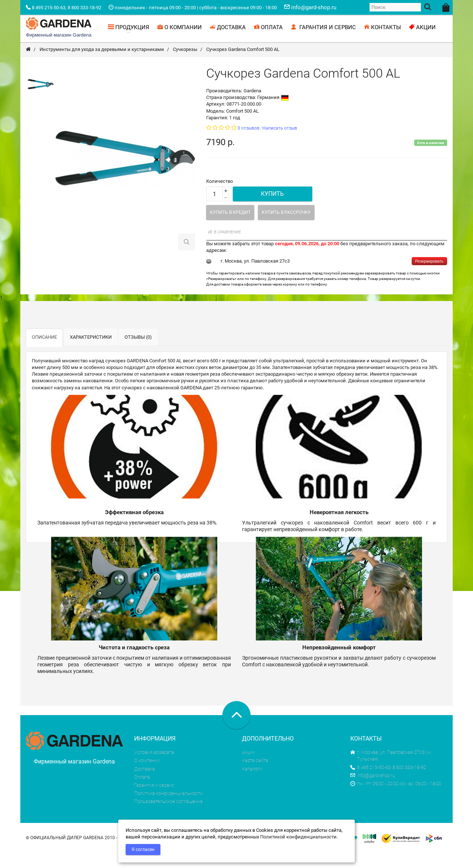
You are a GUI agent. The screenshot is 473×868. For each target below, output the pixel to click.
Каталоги (252, 785)
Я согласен (143, 850)
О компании (147, 776)
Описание (44, 353)
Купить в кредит (230, 228)
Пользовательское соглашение (169, 817)
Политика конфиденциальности (168, 809)
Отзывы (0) (138, 353)
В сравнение (224, 248)
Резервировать (429, 277)
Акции (249, 768)
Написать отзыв (280, 144)
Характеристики (91, 353)
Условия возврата (154, 768)
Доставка (144, 785)
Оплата (142, 793)
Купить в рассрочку (286, 228)
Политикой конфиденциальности (298, 837)
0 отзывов (249, 144)
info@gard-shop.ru (373, 791)
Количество (220, 197)
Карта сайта (255, 776)
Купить (272, 210)
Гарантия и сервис (154, 801)
